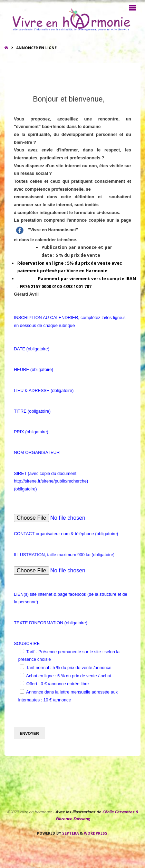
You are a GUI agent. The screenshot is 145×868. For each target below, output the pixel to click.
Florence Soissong (73, 819)
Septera (70, 833)
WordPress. (96, 833)
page (126, 220)
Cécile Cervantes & (120, 812)
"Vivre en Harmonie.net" (52, 230)
